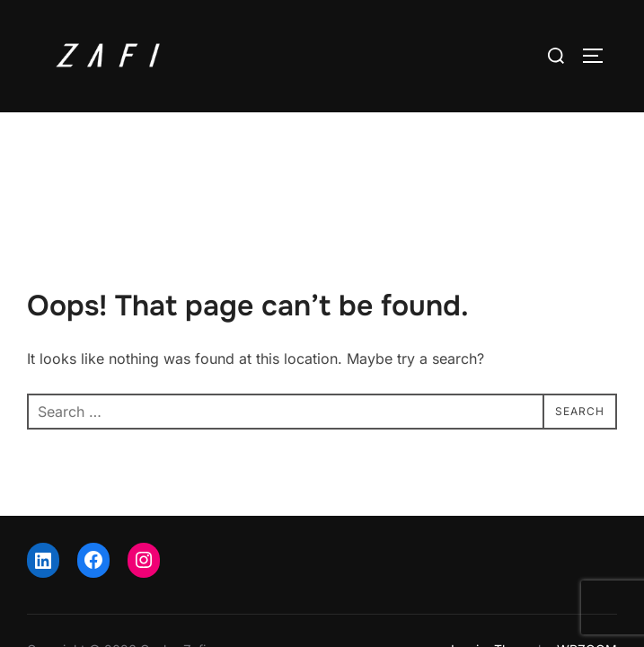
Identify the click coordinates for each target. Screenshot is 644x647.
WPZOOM (587, 576)
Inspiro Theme (493, 576)
